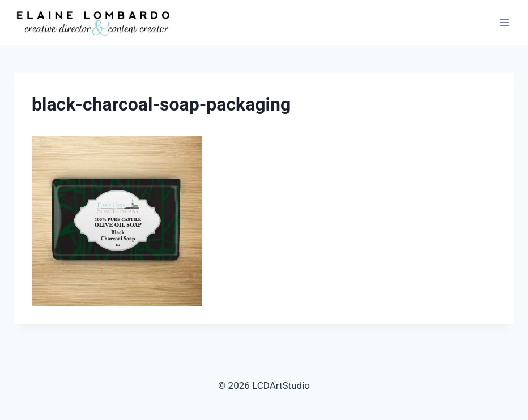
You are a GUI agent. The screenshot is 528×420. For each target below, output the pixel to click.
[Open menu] (504, 22)
